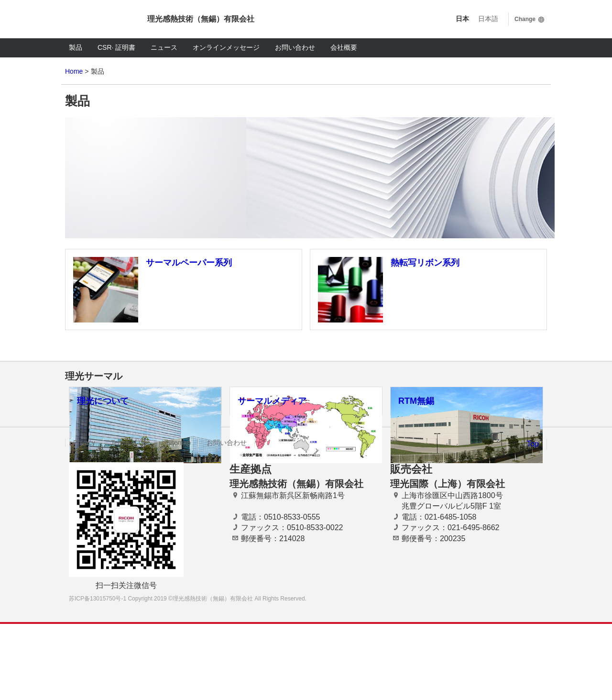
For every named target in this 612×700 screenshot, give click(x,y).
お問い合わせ (295, 47)
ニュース (164, 47)
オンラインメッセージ (226, 47)
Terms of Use (131, 519)
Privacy (84, 519)
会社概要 (344, 47)
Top (533, 520)
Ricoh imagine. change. (98, 19)
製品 (76, 47)
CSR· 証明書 (116, 47)
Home (74, 71)
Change (525, 19)
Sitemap (178, 519)
